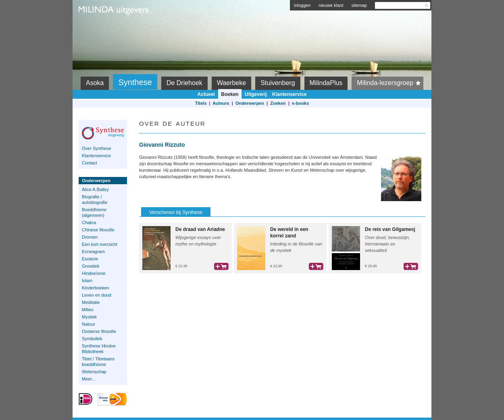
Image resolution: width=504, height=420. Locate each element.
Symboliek (92, 339)
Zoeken (278, 103)
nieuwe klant (331, 5)
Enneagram (93, 252)
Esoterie (90, 259)
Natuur (89, 324)
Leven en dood (97, 295)
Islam (87, 281)
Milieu (88, 310)
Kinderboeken (96, 288)
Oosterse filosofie (99, 331)
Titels (201, 103)
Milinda (95, 29)
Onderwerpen (250, 103)
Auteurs (221, 103)
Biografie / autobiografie (95, 200)
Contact (90, 163)
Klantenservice (289, 94)
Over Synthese (97, 148)
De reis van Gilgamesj (390, 229)
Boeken (230, 94)
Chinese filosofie (98, 230)
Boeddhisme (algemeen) (94, 212)
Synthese (135, 82)
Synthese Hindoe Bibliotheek (99, 349)
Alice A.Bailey (95, 189)
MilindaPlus (326, 83)
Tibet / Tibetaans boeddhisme (98, 362)
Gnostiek (91, 266)
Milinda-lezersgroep (390, 83)
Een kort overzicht (100, 244)
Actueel (206, 94)
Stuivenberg (278, 83)
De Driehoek (184, 83)
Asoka (95, 83)
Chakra (89, 222)
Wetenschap (94, 372)
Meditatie (91, 302)
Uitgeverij (256, 94)
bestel (221, 266)
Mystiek (89, 317)
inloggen (302, 5)
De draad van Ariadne (200, 229)
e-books (300, 103)
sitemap (359, 5)
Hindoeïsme (94, 273)
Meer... (89, 379)
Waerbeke (231, 83)
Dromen (90, 237)
